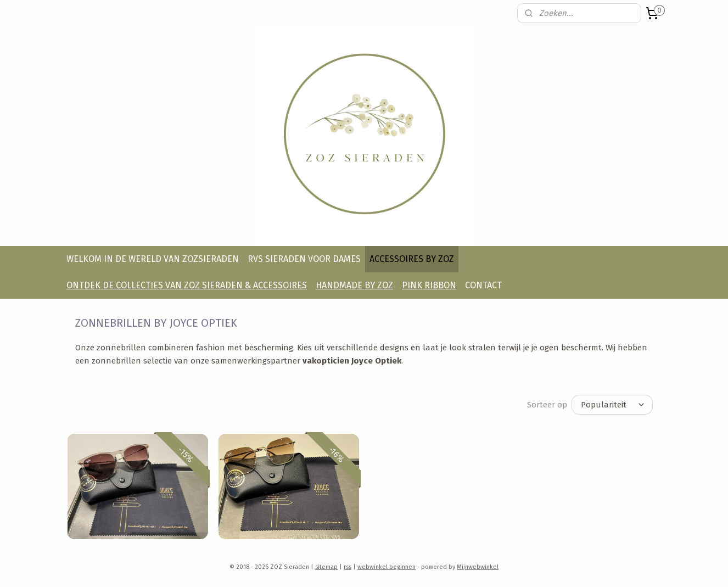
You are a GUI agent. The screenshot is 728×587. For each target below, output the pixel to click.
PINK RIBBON (429, 285)
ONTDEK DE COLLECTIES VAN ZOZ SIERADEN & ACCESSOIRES (187, 285)
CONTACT (483, 285)
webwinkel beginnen (387, 567)
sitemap (326, 567)
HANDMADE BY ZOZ (354, 285)
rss (348, 567)
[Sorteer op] (612, 405)
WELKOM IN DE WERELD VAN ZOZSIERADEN (153, 259)
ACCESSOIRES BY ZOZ (412, 259)
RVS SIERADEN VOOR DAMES (304, 259)
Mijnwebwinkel (478, 567)
